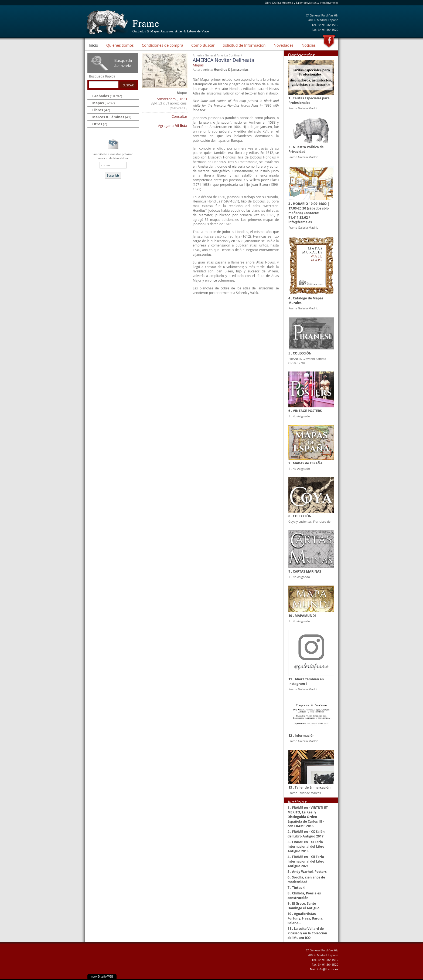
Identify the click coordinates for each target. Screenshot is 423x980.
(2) (100, 124)
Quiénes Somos (120, 45)
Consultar (180, 116)
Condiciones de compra (162, 45)
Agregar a (173, 126)
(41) (112, 117)
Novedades (283, 45)
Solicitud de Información (244, 45)
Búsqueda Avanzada (123, 63)
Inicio (93, 45)
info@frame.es (329, 3)
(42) (101, 110)
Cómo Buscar (203, 45)
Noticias (309, 45)
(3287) (103, 103)
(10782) (107, 96)
